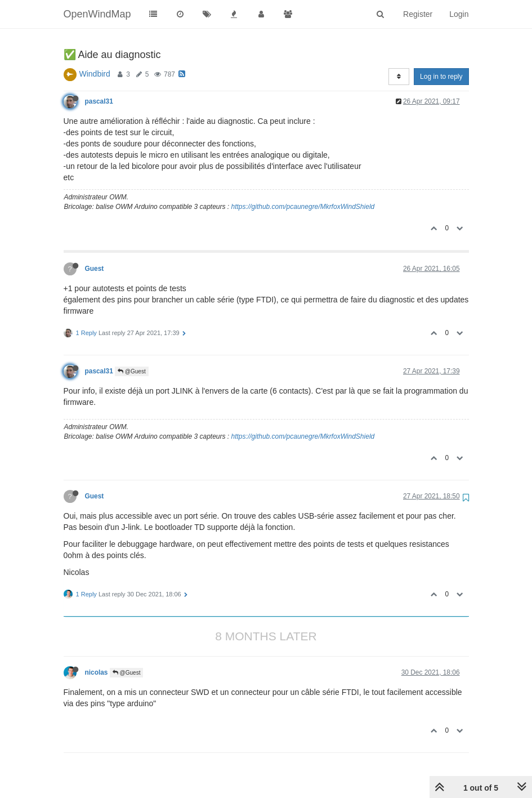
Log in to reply (441, 77)
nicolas (97, 672)
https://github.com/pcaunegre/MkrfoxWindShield (303, 207)
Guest (95, 269)
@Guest (132, 371)
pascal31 (99, 101)
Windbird (95, 74)
